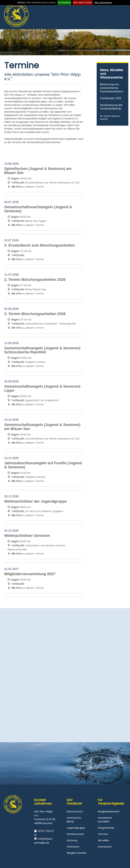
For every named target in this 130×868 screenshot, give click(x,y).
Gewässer (73, 847)
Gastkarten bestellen (105, 820)
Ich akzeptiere (64, 3)
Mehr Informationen (103, 3)
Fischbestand (75, 834)
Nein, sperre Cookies (83, 3)
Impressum (105, 847)
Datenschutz (75, 811)
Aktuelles (104, 840)
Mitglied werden (77, 853)
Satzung (72, 840)
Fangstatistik (106, 828)
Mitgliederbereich (109, 811)
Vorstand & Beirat (74, 820)
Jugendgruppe (76, 828)
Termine (103, 834)
